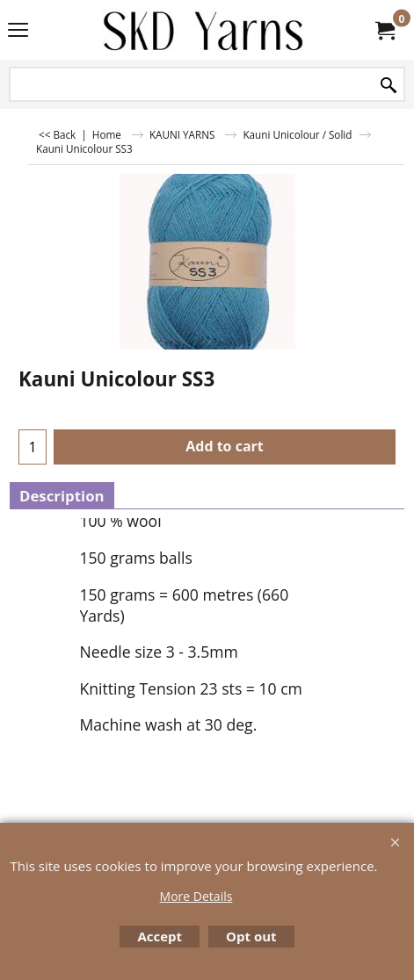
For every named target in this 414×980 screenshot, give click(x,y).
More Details (196, 896)
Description (62, 496)
